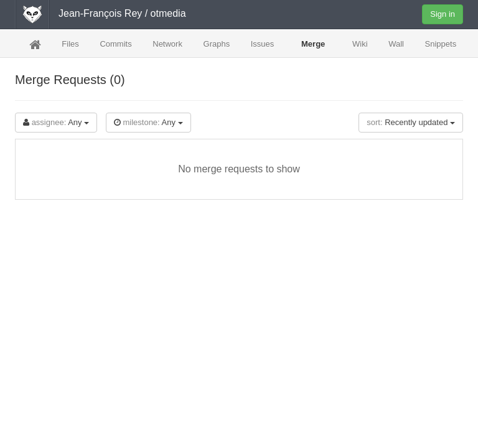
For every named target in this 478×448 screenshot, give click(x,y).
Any (56, 122)
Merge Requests (313, 48)
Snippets (441, 44)
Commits (115, 44)
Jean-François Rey (100, 13)
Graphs (217, 44)
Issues (263, 48)
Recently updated (411, 122)
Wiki (360, 44)
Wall (396, 44)
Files (70, 44)
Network (167, 44)
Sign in (443, 14)
